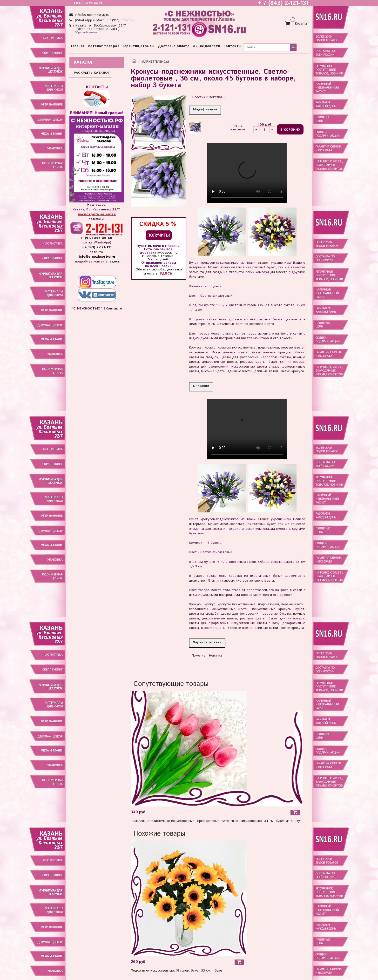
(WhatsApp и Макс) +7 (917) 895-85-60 (105, 20)
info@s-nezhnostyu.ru (91, 15)
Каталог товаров (104, 46)
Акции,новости (206, 46)
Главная (78, 46)
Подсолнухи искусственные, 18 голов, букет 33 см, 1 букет (177, 971)
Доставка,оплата (174, 46)
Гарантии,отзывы (139, 46)
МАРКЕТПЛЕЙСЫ (155, 62)
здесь (166, 273)
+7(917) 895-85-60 (97, 238)
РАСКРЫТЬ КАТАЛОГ (92, 73)
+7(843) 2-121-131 (97, 247)
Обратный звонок (86, 33)
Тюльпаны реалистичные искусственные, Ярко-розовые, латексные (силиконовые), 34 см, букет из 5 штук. (217, 821)
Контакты (233, 46)
